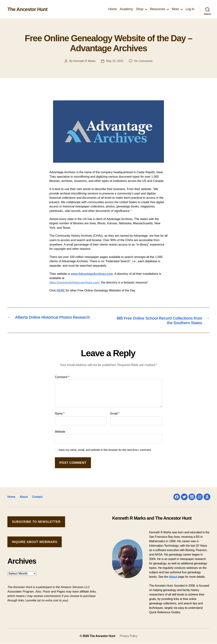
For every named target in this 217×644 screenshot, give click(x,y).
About (24, 497)
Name (60, 414)
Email (115, 414)
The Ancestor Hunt (29, 9)
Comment (62, 377)
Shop (140, 9)
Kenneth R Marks (84, 61)
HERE (61, 290)
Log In (190, 9)
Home (113, 9)
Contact (37, 497)
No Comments (143, 61)
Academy (126, 9)
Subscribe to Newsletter (36, 522)
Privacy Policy (128, 636)
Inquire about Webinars (34, 542)
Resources (157, 9)
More (175, 9)
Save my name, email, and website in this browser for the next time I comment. (105, 450)
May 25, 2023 (115, 61)
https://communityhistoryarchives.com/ (74, 282)
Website (60, 432)
